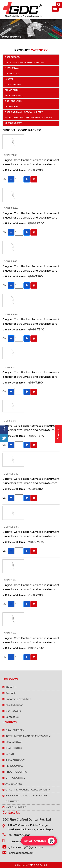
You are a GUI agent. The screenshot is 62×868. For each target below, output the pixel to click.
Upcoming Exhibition (18, 699)
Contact (58, 434)
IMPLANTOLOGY (13, 84)
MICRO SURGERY (13, 123)
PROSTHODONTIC (14, 96)
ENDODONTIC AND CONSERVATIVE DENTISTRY (28, 118)
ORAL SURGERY (13, 57)
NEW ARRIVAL (12, 68)
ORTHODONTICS (13, 101)
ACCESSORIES (12, 106)
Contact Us (12, 717)
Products (11, 693)
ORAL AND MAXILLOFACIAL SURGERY (24, 112)
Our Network (13, 711)
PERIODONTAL (12, 90)
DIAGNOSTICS (12, 74)
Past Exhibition (14, 705)
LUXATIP (9, 79)
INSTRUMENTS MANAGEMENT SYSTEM (24, 62)
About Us (11, 687)
